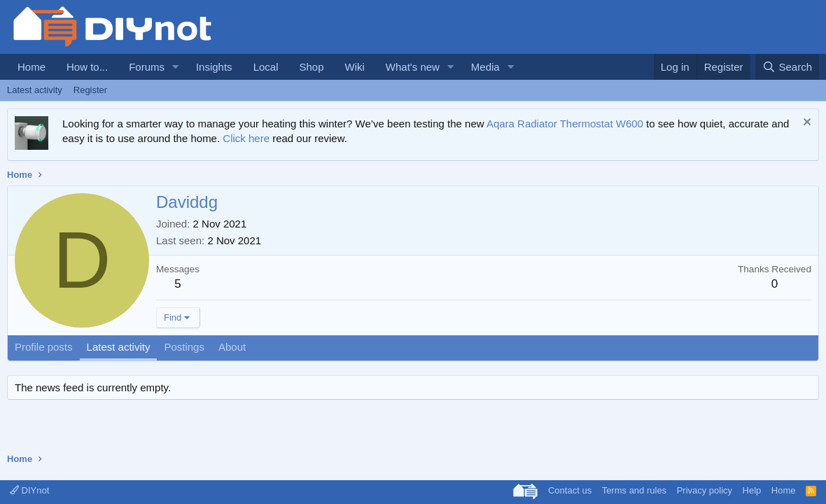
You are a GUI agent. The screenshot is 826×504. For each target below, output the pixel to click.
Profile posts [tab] (44, 347)
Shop (311, 67)
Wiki (355, 67)
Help (752, 490)
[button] (176, 67)
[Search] (787, 67)
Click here (246, 138)
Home (31, 67)
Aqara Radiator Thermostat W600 (565, 124)
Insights (214, 67)
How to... (87, 67)
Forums (147, 67)
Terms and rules (634, 490)
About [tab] (232, 347)
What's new (413, 67)
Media (485, 67)
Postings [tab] (184, 347)
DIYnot (29, 490)
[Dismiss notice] (805, 124)
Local (266, 67)
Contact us (570, 490)
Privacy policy (705, 490)
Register (90, 90)
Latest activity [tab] (119, 347)
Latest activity (35, 90)
